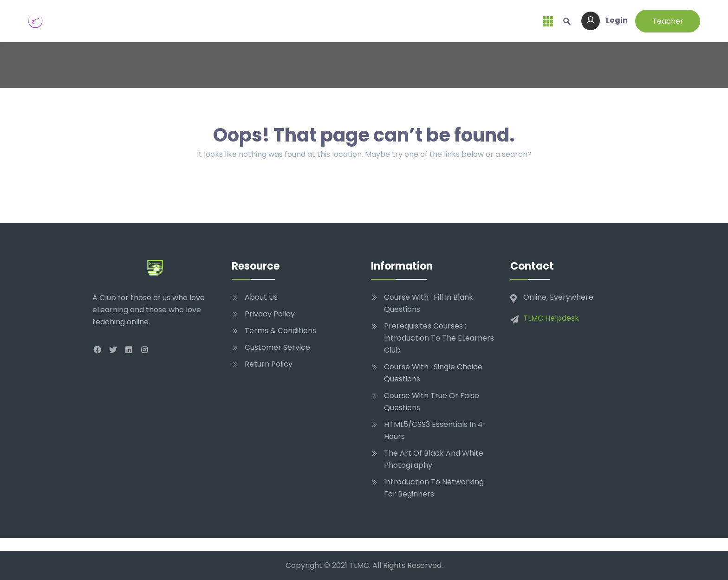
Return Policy (269, 364)
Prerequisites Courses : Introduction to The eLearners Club (439, 338)
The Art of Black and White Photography (434, 459)
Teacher (668, 21)
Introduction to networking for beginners (434, 488)
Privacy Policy (270, 314)
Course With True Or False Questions (432, 402)
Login (605, 20)
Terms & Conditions (280, 331)
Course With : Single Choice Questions (433, 373)
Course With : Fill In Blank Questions (429, 303)
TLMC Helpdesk (551, 318)
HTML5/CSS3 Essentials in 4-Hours (435, 430)
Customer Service (277, 347)
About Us (261, 297)
